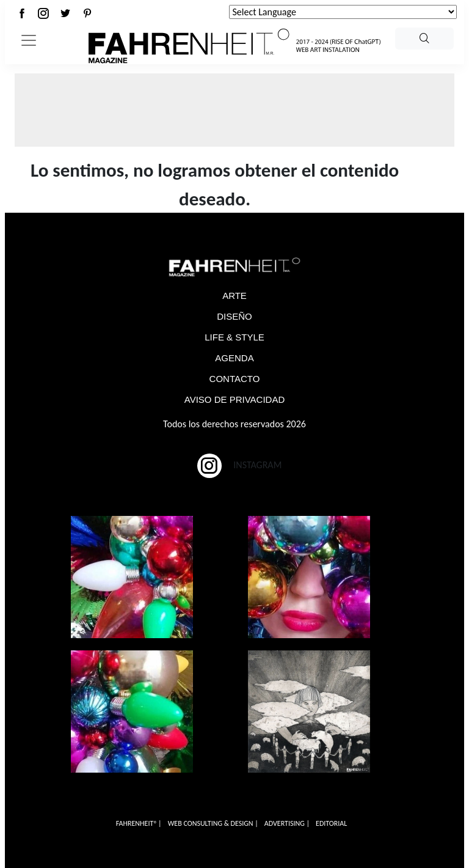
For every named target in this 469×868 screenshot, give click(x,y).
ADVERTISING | (287, 823)
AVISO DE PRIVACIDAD (234, 399)
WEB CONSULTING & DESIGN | (213, 823)
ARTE (234, 296)
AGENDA (234, 358)
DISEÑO (234, 316)
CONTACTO (235, 379)
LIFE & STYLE (234, 337)
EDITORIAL (331, 823)
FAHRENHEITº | (139, 823)
